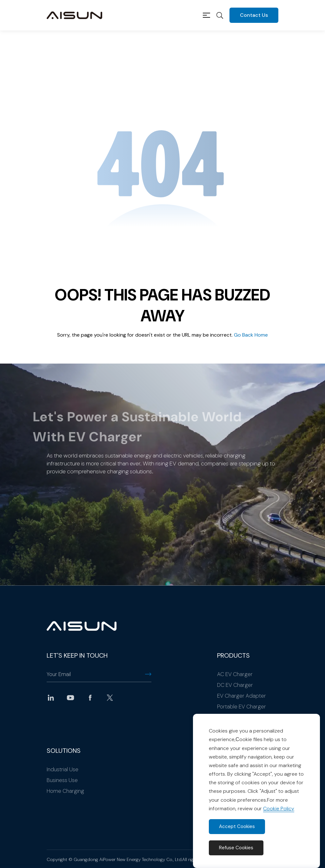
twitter (110, 698)
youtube (70, 698)
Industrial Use (63, 769)
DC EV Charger (235, 685)
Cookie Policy (279, 809)
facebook (90, 698)
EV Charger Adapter (242, 696)
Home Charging (65, 791)
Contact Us (254, 15)
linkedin (51, 698)
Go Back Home (251, 335)
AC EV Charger (235, 674)
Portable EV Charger (242, 707)
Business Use (62, 780)
